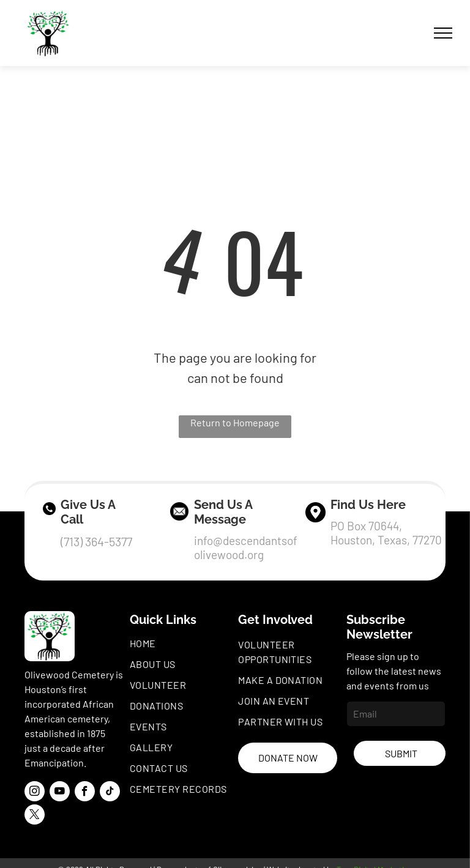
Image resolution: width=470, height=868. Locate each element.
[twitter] (35, 816)
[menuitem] (182, 644)
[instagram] (35, 793)
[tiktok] (110, 793)
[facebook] (85, 793)
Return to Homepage (235, 422)
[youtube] (60, 793)
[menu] (443, 33)
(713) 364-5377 (96, 541)
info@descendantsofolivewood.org (246, 547)
